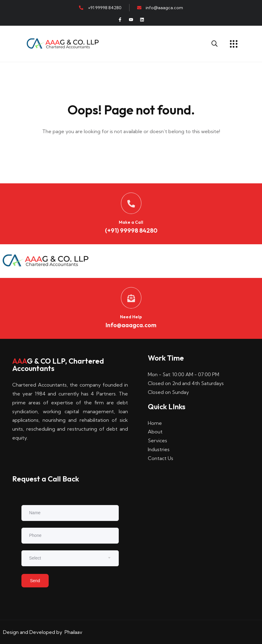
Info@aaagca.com (131, 325)
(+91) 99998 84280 (131, 230)
